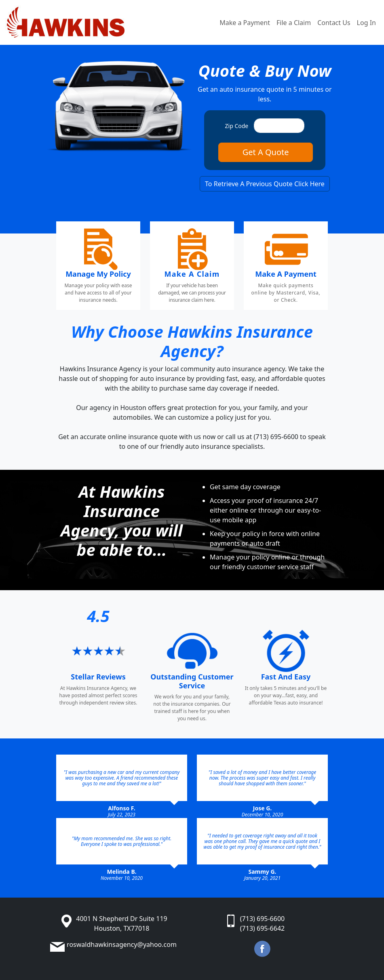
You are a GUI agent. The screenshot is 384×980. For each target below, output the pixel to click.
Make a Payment (245, 23)
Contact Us (334, 23)
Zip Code (237, 126)
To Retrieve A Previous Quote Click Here (265, 184)
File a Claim (294, 23)
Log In (366, 23)
